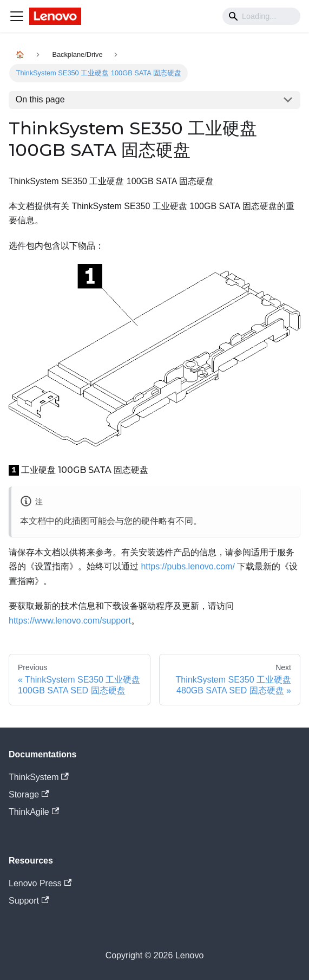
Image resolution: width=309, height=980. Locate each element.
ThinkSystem (39, 777)
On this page (40, 99)
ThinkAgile (34, 812)
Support (29, 901)
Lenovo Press (40, 883)
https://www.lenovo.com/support (70, 621)
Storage (29, 794)
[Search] (261, 16)
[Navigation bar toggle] (17, 16)
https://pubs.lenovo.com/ (188, 566)
